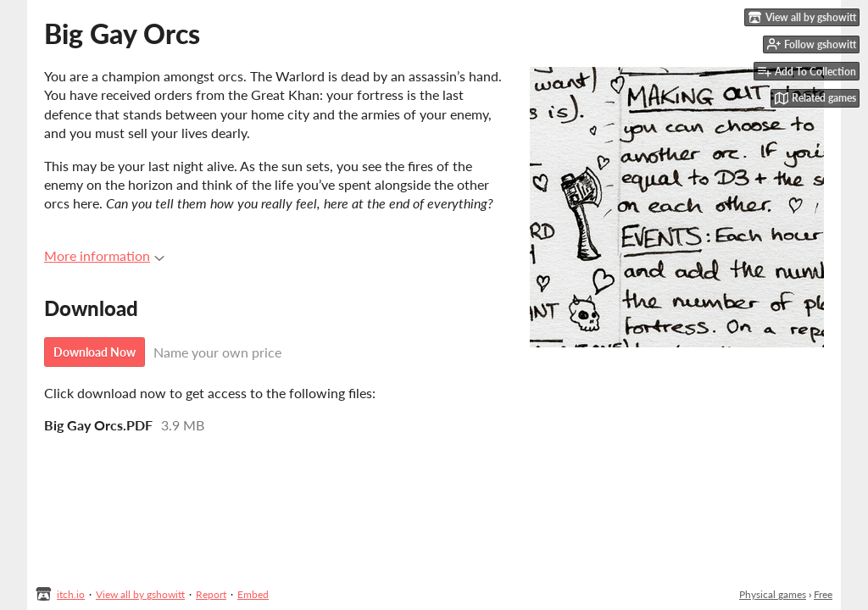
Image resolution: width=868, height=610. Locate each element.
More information (104, 255)
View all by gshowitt (140, 594)
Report (211, 594)
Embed (253, 594)
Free (823, 594)
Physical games (773, 594)
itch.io (71, 594)
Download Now (95, 352)
